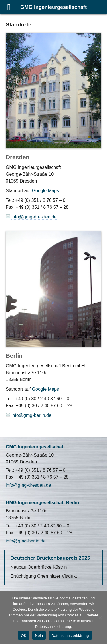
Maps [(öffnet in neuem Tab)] (53, 191)
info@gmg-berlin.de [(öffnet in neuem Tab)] (31, 415)
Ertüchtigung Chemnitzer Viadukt (44, 576)
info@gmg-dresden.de (28, 485)
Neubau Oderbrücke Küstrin (39, 567)
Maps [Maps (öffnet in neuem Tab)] (53, 389)
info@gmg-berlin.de (26, 541)
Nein (39, 636)
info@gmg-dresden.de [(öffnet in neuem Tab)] (34, 217)
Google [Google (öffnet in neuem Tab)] (40, 191)
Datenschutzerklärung (70, 636)
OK (24, 636)
